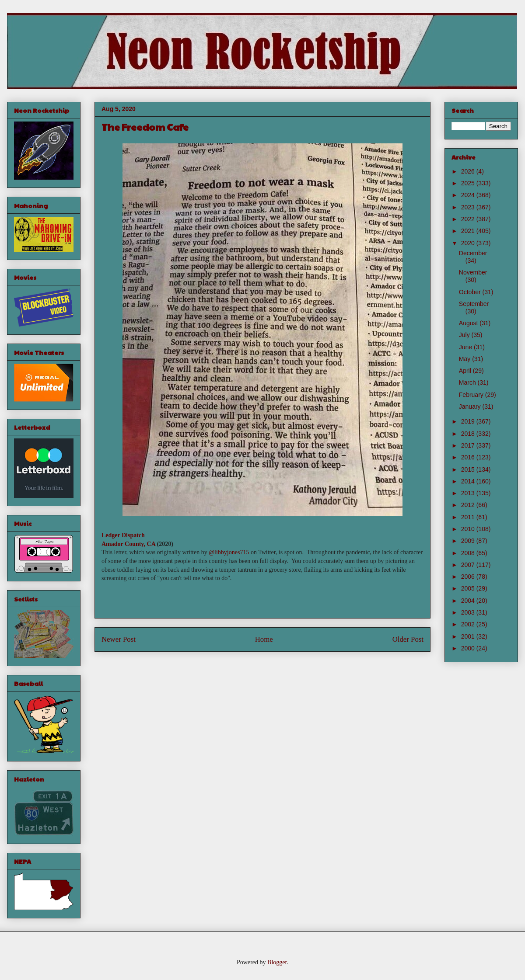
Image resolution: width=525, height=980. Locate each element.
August (469, 323)
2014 (469, 481)
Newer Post (119, 639)
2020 (469, 243)
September (474, 304)
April (466, 371)
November (473, 272)
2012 (469, 505)
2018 (469, 434)
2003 (469, 612)
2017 (469, 445)
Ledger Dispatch (123, 535)
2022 (469, 219)
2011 (469, 517)
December (473, 253)
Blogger (277, 962)
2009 (469, 541)
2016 (469, 457)
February (472, 395)
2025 (469, 183)
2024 (469, 195)
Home (264, 639)
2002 (469, 624)
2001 (469, 636)
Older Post (408, 639)
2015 (469, 469)
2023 (469, 207)
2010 (469, 529)
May (465, 359)
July (465, 335)
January (471, 407)
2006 (469, 577)
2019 (469, 421)
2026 (469, 171)
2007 (469, 565)
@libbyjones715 (229, 552)
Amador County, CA (128, 544)
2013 (469, 493)
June (466, 347)
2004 (469, 601)
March (468, 382)
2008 (469, 553)
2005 (469, 588)
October (471, 292)
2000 (469, 648)
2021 (469, 231)
